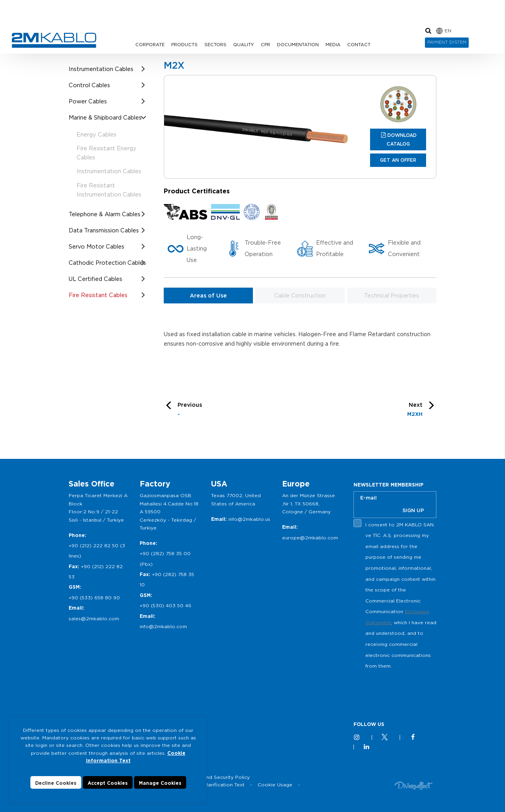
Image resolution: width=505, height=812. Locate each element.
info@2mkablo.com (163, 626)
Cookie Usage (275, 785)
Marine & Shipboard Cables (105, 117)
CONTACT (359, 45)
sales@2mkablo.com (94, 618)
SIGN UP (413, 510)
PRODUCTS (184, 45)
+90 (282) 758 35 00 (165, 553)
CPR (266, 45)
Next (415, 411)
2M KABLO (54, 40)
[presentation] (413, 690)
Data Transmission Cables (104, 230)
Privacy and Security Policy (217, 777)
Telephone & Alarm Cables (105, 214)
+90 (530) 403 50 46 (166, 605)
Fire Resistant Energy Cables (107, 153)
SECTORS (215, 45)
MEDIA (333, 45)
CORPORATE (150, 45)
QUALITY (244, 45)
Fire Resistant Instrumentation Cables (109, 190)
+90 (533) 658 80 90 (94, 598)
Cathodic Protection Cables (107, 263)
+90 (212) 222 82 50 (94, 545)
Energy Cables (96, 134)
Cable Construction (300, 296)
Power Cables (88, 101)
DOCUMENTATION (298, 45)
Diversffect (413, 785)
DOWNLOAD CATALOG (402, 139)
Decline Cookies (56, 783)
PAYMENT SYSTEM (447, 42)
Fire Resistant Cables (98, 295)
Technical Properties (392, 296)
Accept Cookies (108, 783)
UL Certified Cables (95, 279)
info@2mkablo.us (249, 519)
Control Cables (89, 85)
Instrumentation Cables (101, 69)
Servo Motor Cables (96, 246)
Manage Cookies (160, 783)
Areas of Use (208, 296)
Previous (190, 411)
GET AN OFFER (398, 160)
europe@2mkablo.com (310, 538)
